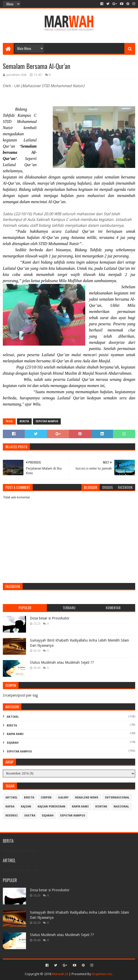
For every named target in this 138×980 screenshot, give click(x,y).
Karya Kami (15, 734)
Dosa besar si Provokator (50, 618)
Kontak (101, 807)
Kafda (10, 807)
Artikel (13, 717)
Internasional (117, 798)
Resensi (12, 816)
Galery (63, 798)
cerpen (46, 798)
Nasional (121, 807)
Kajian (26, 807)
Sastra (30, 816)
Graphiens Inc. (102, 974)
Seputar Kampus (47, 421)
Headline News (87, 798)
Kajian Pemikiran (51, 807)
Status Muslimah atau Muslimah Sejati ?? (62, 662)
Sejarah (13, 743)
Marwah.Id (60, 974)
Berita (24, 421)
